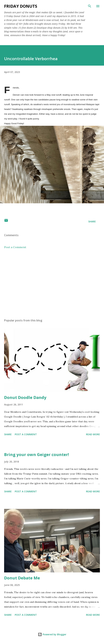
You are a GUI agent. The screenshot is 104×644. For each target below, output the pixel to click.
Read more (93, 434)
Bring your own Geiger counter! (36, 454)
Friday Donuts (21, 6)
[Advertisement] (52, 284)
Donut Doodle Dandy (25, 397)
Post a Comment (15, 247)
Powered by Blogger (52, 634)
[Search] (90, 6)
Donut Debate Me (22, 578)
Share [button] (92, 221)
